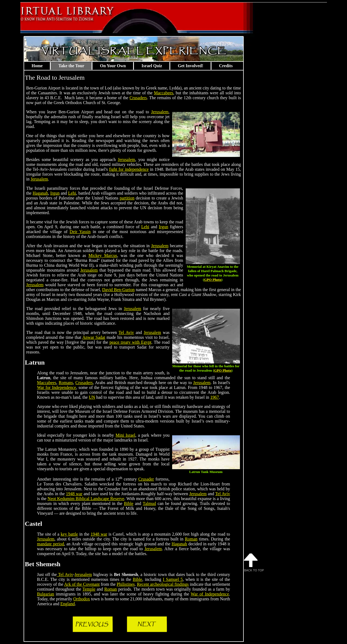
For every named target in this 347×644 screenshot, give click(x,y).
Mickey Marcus (103, 255)
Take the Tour (71, 66)
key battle (69, 534)
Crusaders (138, 98)
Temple (89, 589)
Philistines (126, 584)
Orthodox (81, 599)
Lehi (72, 193)
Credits (226, 66)
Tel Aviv (126, 332)
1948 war (74, 494)
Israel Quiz (152, 66)
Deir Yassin (80, 232)
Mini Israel (125, 435)
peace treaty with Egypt (131, 342)
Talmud (150, 503)
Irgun (55, 193)
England (68, 604)
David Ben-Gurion (118, 290)
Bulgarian (46, 594)
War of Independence (210, 594)
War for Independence (57, 387)
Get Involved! (191, 66)
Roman (191, 539)
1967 (214, 397)
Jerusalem (160, 112)
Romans (66, 383)
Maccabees (164, 93)
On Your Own (113, 66)
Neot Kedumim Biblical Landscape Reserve (86, 499)
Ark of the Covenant (82, 584)
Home (37, 66)
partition (127, 198)
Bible (129, 503)
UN (92, 397)
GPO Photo (213, 280)
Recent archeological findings (163, 584)
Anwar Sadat (94, 337)
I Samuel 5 (173, 579)
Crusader (146, 479)
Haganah (40, 193)
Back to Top (254, 563)
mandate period (51, 544)
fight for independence (129, 169)
